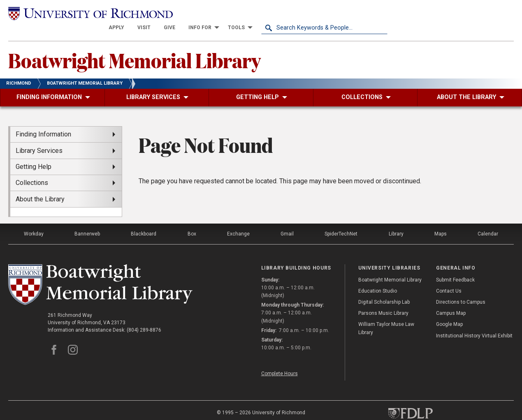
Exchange (238, 219)
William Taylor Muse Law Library (386, 314)
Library (396, 219)
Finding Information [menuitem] (43, 120)
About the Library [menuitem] (40, 184)
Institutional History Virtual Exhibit (474, 321)
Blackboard (144, 219)
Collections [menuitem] (32, 168)
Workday (34, 219)
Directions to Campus (461, 288)
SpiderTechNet (341, 219)
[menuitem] (243, 13)
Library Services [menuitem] (39, 136)
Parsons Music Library (383, 299)
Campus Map (451, 299)
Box (192, 219)
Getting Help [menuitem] (34, 152)
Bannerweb (87, 219)
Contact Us (449, 277)
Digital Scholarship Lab (384, 288)
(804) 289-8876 (144, 316)
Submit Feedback (455, 265)
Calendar (488, 219)
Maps (441, 219)
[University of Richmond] (71, 13)
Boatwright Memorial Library (135, 46)
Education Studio (378, 277)
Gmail (287, 219)
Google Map (449, 310)
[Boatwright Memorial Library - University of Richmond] (100, 270)
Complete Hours (280, 359)
